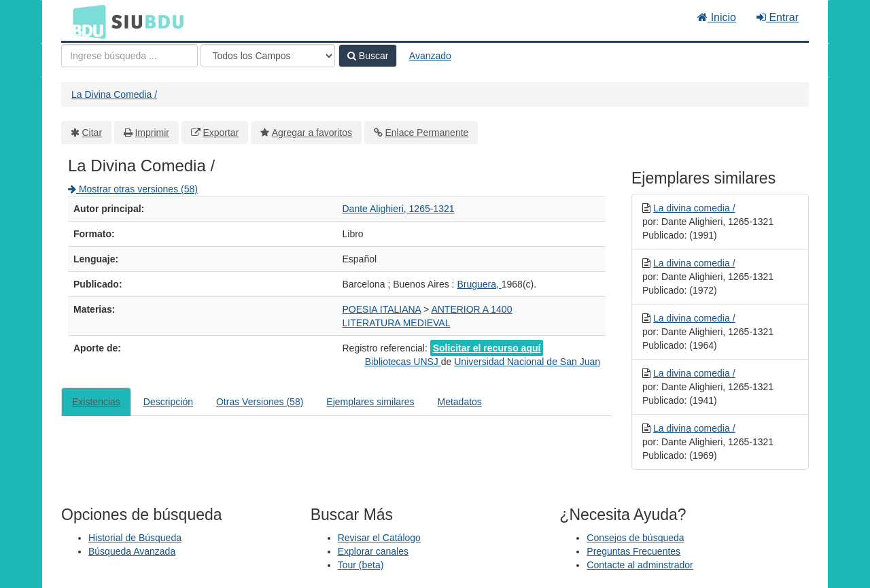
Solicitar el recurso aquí (487, 348)
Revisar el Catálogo (379, 538)
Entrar (778, 17)
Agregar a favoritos (312, 133)
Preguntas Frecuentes (633, 551)
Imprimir (152, 133)
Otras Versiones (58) (260, 402)
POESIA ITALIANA (382, 309)
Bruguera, (479, 284)
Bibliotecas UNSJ (403, 362)
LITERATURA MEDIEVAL (397, 323)
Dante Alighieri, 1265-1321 (399, 209)
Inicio (717, 17)
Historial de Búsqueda (135, 538)
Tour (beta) (361, 565)
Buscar (368, 56)
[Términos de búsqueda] (129, 56)
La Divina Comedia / (114, 94)
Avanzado (430, 56)
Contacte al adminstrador (640, 565)
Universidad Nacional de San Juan (527, 362)
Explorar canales (373, 551)
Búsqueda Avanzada (132, 551)
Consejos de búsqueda (635, 538)
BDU (86, 21)
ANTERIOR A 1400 (471, 309)
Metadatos (460, 402)
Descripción (168, 402)
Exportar (221, 133)
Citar (92, 133)
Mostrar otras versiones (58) (133, 189)
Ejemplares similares (370, 402)
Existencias (96, 402)
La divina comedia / (694, 208)
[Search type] (268, 56)
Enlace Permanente (427, 133)
